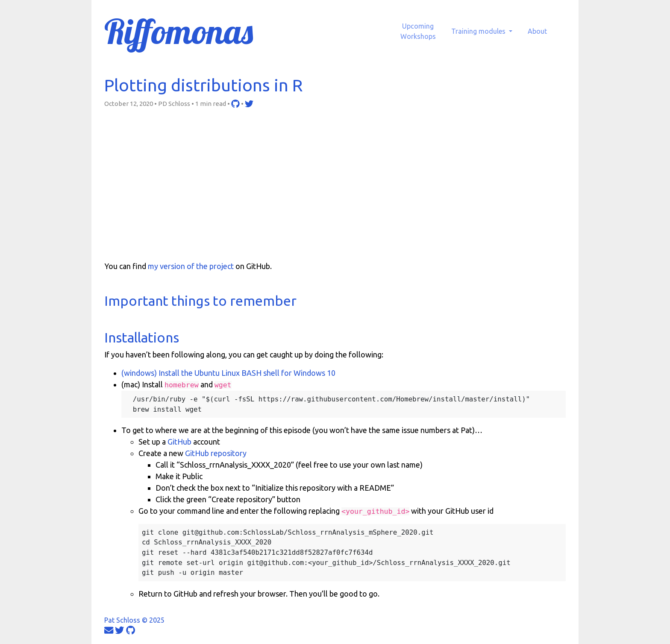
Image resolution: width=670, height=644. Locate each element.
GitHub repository (216, 453)
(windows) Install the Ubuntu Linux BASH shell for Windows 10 (228, 373)
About (537, 31)
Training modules (479, 31)
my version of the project (191, 266)
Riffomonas (179, 31)
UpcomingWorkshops (418, 31)
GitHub (179, 442)
